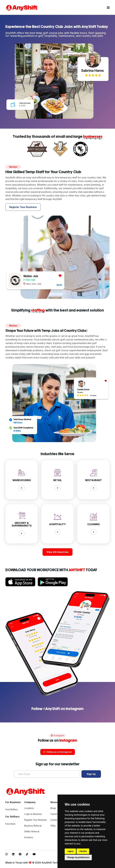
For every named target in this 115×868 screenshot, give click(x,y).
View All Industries (57, 552)
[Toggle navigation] (108, 8)
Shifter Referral (32, 831)
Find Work (10, 824)
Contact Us (56, 820)
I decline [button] (83, 851)
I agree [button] (70, 851)
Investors (29, 837)
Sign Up (91, 774)
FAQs (53, 826)
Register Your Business (23, 207)
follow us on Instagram (58, 752)
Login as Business (33, 814)
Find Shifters (12, 809)
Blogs (53, 808)
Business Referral (33, 826)
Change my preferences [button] (78, 857)
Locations (29, 808)
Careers (54, 814)
